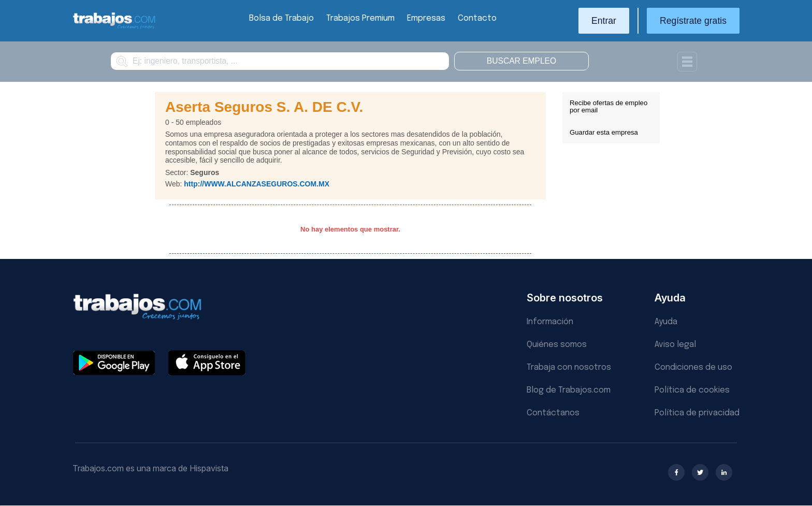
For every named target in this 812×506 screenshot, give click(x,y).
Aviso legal (675, 345)
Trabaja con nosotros (569, 367)
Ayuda (666, 322)
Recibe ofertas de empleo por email (608, 106)
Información (550, 322)
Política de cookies (692, 390)
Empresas (426, 18)
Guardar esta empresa (604, 132)
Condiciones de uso (693, 367)
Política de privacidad (697, 413)
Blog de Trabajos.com (569, 390)
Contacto (477, 18)
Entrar (604, 21)
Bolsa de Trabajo (281, 18)
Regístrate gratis (693, 21)
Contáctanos (553, 413)
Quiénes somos (557, 345)
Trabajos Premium (360, 18)
